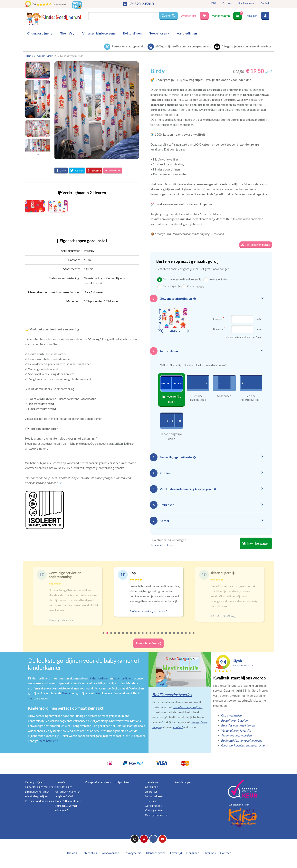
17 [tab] (166, 636)
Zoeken (168, 16)
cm (259, 319)
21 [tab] (182, 636)
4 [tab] (115, 636)
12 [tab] (147, 636)
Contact (265, 3)
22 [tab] (186, 636)
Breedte (219, 329)
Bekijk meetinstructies (172, 695)
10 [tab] (139, 636)
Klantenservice (246, 3)
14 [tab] (155, 636)
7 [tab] (127, 636)
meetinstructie (48, 741)
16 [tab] (162, 636)
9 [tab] (135, 636)
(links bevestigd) (198, 400)
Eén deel (198, 396)
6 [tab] (123, 636)
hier (31, 699)
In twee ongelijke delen (172, 436)
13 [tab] (151, 636)
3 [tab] (111, 636)
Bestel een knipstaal (255, 245)
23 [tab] (190, 636)
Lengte (219, 319)
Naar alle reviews (149, 644)
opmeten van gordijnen (187, 708)
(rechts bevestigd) (251, 400)
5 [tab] (119, 636)
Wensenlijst (189, 16)
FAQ (214, 3)
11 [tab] (143, 636)
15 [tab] (158, 636)
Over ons (227, 3)
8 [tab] (131, 636)
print (98, 694)
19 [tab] (174, 636)
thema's (67, 694)
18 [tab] (170, 636)
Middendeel (225, 396)
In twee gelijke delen (172, 399)
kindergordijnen (99, 679)
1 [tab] (104, 636)
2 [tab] (108, 636)
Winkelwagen (221, 16)
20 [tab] (178, 636)
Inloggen (252, 16)
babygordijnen (123, 679)
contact (178, 728)
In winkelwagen (255, 544)
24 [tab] (194, 636)
